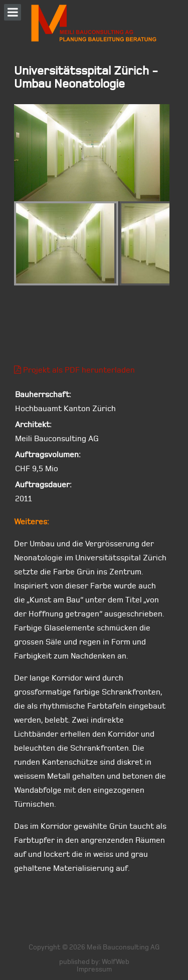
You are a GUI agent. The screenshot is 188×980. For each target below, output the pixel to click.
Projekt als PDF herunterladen (74, 370)
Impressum (94, 969)
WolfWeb (116, 962)
